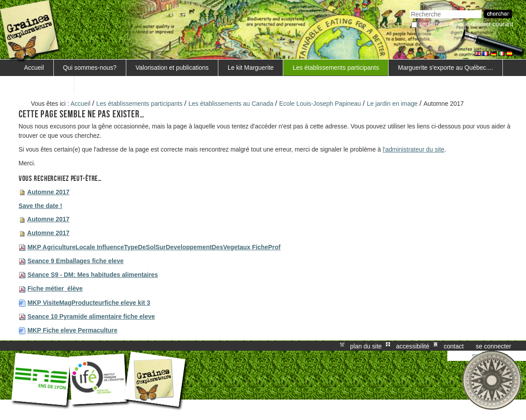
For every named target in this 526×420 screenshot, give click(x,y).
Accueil (34, 68)
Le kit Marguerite (251, 68)
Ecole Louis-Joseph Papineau (320, 104)
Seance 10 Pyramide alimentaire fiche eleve (91, 316)
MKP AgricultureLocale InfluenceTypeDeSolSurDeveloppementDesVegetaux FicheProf (154, 247)
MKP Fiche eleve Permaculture (72, 330)
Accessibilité (413, 346)
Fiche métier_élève (55, 288)
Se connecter (494, 346)
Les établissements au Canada (231, 104)
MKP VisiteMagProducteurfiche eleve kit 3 (89, 303)
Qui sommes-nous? (90, 68)
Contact (454, 346)
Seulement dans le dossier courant (466, 24)
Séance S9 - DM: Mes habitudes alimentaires (93, 275)
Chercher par (410, 9)
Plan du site (366, 346)
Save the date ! (40, 206)
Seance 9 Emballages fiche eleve (76, 261)
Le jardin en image (392, 104)
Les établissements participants (336, 68)
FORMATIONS (44, 84)
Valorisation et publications (172, 68)
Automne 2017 (48, 192)
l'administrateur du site (414, 149)
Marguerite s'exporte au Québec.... (446, 68)
